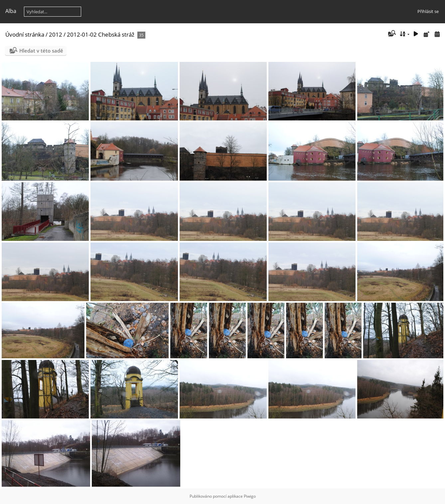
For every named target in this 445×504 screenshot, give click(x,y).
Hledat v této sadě (41, 51)
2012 (56, 34)
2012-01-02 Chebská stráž (101, 34)
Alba (11, 11)
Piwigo (250, 496)
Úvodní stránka (25, 34)
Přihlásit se (428, 11)
